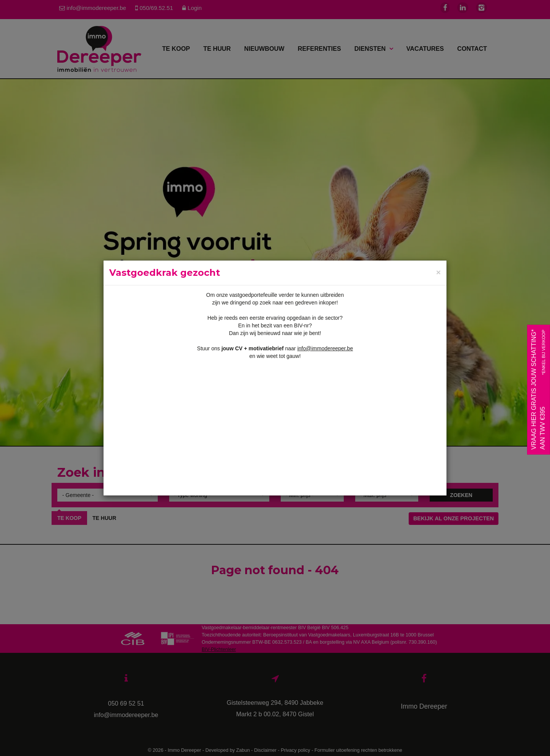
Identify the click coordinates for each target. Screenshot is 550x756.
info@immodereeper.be (325, 348)
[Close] (438, 272)
